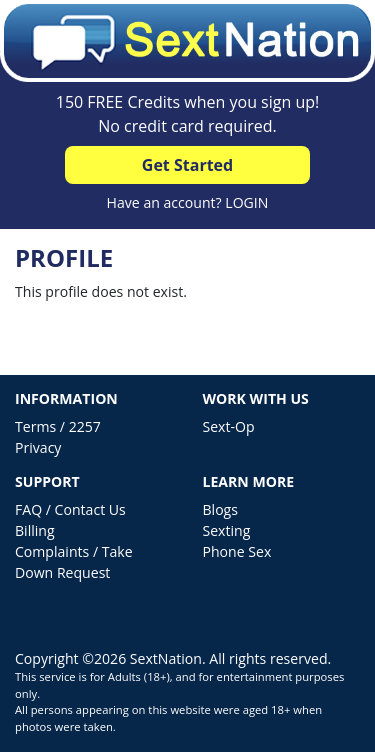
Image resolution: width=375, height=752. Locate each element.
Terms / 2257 (58, 426)
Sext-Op (229, 426)
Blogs (220, 509)
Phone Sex (237, 551)
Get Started (187, 165)
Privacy (38, 447)
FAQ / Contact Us (70, 509)
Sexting (227, 530)
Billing (35, 530)
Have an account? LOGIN (188, 202)
